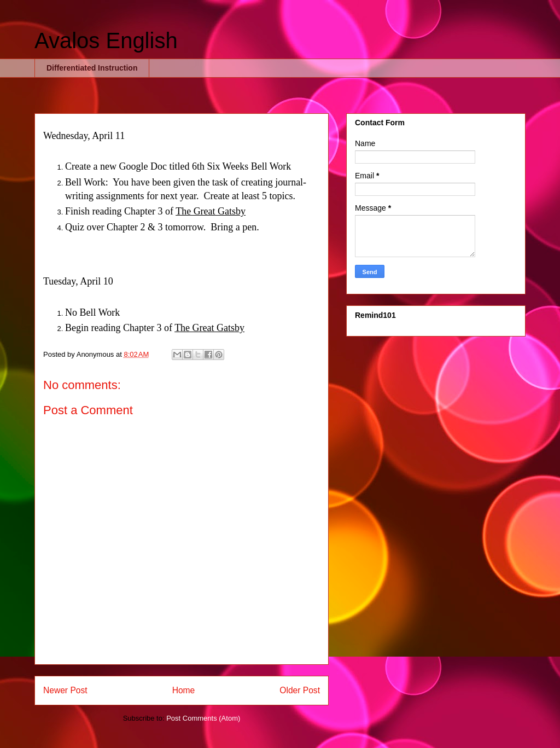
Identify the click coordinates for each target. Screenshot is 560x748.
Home (184, 690)
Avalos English (106, 40)
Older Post (300, 690)
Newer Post (65, 690)
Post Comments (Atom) (203, 718)
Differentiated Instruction (92, 68)
